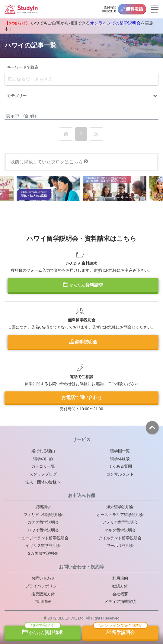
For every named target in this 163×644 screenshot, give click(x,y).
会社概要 (120, 594)
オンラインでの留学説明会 (115, 23)
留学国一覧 (120, 451)
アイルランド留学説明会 (120, 538)
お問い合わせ (43, 578)
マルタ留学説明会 (120, 530)
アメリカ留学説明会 (120, 522)
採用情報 (43, 602)
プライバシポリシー (43, 586)
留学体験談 (120, 459)
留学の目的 (43, 459)
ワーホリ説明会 (120, 546)
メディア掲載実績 (120, 602)
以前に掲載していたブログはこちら (49, 162)
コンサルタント (120, 474)
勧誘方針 (120, 586)
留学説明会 (83, 342)
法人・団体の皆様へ (43, 482)
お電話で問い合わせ (82, 397)
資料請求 (83, 285)
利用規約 (120, 578)
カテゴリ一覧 (43, 466)
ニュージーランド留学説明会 (43, 538)
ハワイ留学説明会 (43, 530)
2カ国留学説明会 (43, 553)
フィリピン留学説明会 (43, 515)
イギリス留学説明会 (43, 546)
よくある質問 (120, 466)
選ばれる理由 (43, 451)
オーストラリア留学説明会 (120, 515)
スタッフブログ (43, 474)
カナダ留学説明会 (43, 522)
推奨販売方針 (43, 594)
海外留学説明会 (120, 507)
